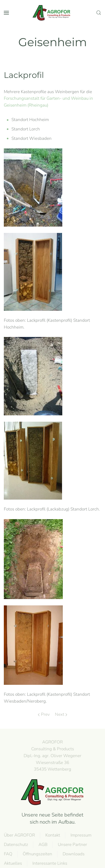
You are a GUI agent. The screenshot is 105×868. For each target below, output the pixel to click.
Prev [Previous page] (44, 714)
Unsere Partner (72, 845)
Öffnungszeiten (37, 854)
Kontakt (52, 835)
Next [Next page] (61, 714)
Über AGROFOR (19, 835)
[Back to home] (53, 13)
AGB (42, 845)
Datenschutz (15, 845)
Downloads (73, 854)
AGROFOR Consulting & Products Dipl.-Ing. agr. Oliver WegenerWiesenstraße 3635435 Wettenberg (52, 756)
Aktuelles (12, 863)
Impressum (80, 835)
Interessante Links (49, 863)
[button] (6, 13)
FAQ (7, 854)
